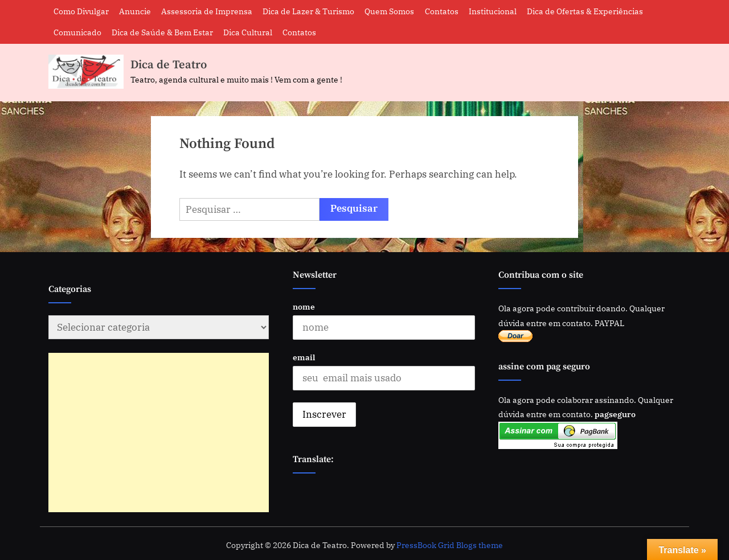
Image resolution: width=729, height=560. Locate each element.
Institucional (493, 11)
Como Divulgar (81, 11)
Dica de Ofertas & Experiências (585, 11)
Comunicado (77, 32)
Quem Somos (389, 11)
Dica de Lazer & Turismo (308, 11)
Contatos (442, 11)
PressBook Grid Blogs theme (450, 545)
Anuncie (135, 11)
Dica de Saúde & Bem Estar (162, 32)
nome (304, 306)
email (304, 357)
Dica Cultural (248, 32)
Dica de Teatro (169, 65)
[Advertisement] (145, 433)
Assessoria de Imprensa (207, 11)
